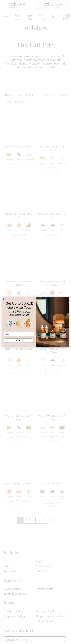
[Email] (19, 334)
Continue (19, 341)
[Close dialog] (3, 299)
